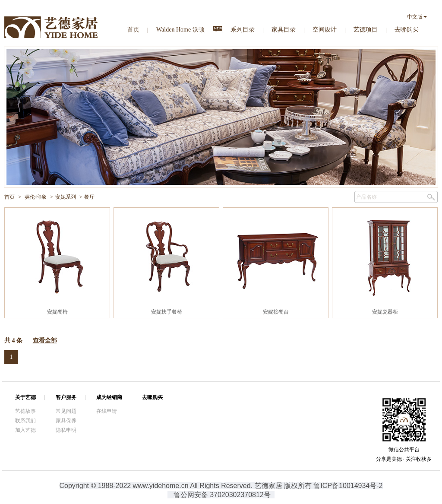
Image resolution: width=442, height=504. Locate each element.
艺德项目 (366, 30)
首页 (133, 30)
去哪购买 (407, 30)
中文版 (415, 17)
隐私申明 (66, 430)
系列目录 (243, 30)
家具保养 (66, 421)
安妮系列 (66, 197)
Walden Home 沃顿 (180, 30)
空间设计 (325, 30)
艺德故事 (25, 411)
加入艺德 (25, 430)
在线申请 (107, 411)
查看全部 (45, 341)
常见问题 (66, 411)
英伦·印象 (36, 197)
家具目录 (284, 30)
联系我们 (25, 421)
